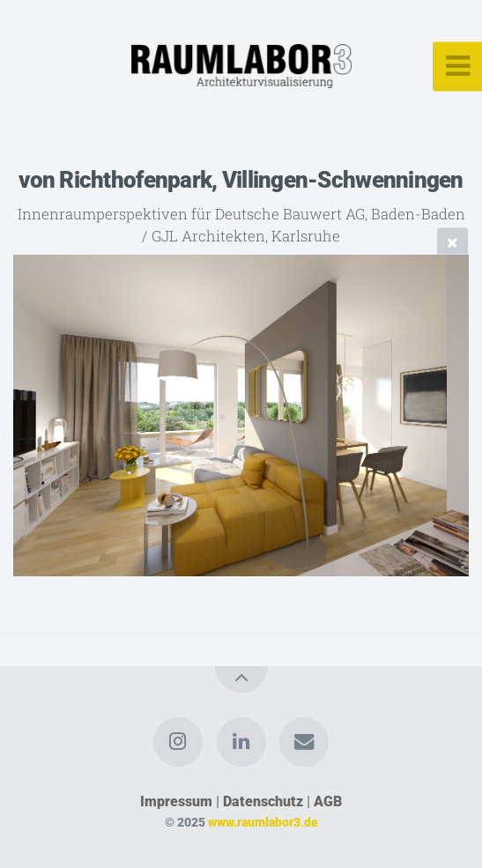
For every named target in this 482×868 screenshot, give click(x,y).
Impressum (176, 801)
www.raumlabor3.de (263, 823)
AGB (328, 801)
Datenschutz (263, 801)
